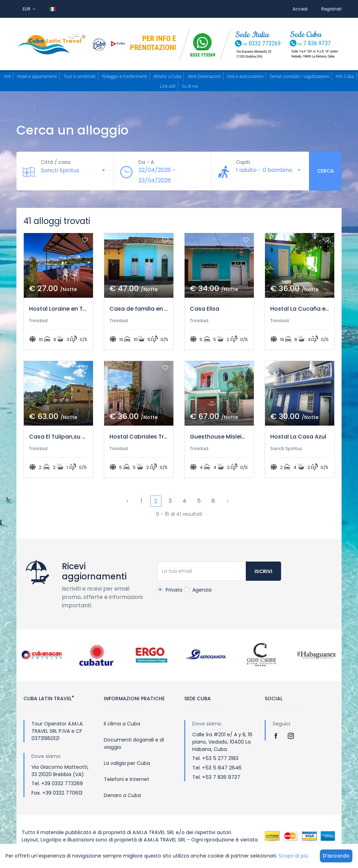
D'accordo (336, 856)
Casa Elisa (205, 309)
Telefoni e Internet (127, 779)
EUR (29, 9)
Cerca (325, 171)
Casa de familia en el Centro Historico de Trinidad (139, 309)
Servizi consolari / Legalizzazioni (300, 76)
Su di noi (190, 86)
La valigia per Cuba (127, 763)
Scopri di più (293, 856)
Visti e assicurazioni (245, 76)
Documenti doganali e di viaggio (134, 743)
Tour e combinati (80, 76)
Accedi (300, 9)
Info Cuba (345, 76)
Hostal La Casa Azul (298, 437)
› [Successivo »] (228, 501)
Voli (7, 76)
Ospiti (243, 162)
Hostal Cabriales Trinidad (139, 437)
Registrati (331, 9)
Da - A (146, 162)
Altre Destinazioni (204, 76)
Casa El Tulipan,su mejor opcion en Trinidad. (58, 437)
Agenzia (198, 590)
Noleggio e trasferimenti (125, 76)
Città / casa (56, 162)
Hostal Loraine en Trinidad (58, 309)
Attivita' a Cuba (167, 76)
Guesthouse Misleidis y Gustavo (219, 437)
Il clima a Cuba (122, 724)
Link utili (168, 86)
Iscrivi (263, 571)
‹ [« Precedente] (127, 501)
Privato (170, 590)
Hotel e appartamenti (37, 76)
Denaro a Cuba (122, 795)
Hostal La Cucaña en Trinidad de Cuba (300, 309)
